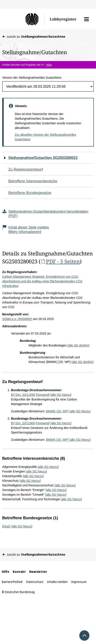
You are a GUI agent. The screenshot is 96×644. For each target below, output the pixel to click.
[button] (86, 19)
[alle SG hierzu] (61, 395)
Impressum (79, 582)
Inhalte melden (57, 582)
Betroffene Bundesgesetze (30, 193)
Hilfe (5, 572)
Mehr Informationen (25, 232)
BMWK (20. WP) (57, 411)
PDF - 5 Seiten (60, 261)
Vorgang (43, 395)
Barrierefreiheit (12, 582)
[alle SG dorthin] (78, 345)
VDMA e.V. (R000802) (17, 319)
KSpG (6, 526)
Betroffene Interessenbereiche (33, 181)
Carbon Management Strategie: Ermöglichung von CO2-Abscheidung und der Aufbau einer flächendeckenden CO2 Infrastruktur (42, 281)
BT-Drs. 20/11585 (23, 395)
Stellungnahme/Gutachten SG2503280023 (43, 158)
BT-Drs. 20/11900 (23, 423)
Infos (49, 65)
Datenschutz (35, 582)
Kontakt (19, 572)
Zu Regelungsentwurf (26, 169)
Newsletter (38, 572)
